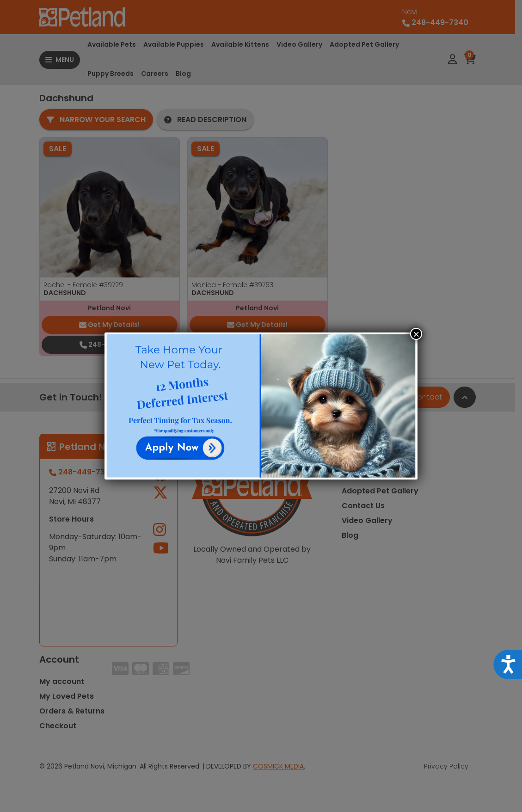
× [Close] (416, 334)
